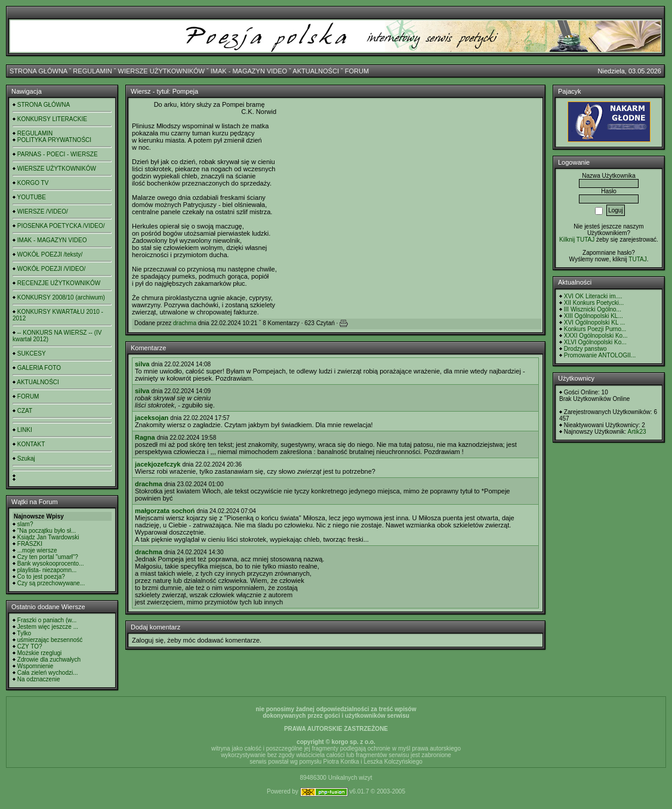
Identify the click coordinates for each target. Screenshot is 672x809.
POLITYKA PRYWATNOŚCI (54, 140)
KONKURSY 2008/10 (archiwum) (61, 297)
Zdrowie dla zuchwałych (49, 660)
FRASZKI (30, 544)
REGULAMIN (92, 71)
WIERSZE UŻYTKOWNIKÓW (161, 71)
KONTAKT (31, 444)
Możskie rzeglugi (39, 653)
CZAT (25, 411)
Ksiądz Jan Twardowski (48, 537)
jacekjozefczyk (158, 464)
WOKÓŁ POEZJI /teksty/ (50, 254)
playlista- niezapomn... (47, 570)
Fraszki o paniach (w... (47, 620)
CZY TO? (30, 646)
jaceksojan (152, 418)
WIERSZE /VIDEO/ (43, 211)
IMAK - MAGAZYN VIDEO (249, 71)
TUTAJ (637, 259)
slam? (25, 524)
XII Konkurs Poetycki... (594, 303)
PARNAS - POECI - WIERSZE (58, 154)
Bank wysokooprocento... (51, 563)
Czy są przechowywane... (51, 583)
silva (142, 364)
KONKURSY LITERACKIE (52, 119)
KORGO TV (33, 183)
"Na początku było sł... (47, 531)
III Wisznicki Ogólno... (593, 309)
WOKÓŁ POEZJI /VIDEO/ (51, 269)
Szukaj (26, 458)
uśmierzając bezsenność (50, 640)
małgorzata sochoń (165, 511)
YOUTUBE (32, 197)
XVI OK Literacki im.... (593, 296)
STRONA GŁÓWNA (38, 71)
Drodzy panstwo (585, 349)
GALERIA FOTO (39, 368)
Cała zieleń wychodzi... (48, 673)
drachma (185, 323)
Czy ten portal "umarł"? (48, 557)
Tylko (24, 633)
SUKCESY (32, 353)
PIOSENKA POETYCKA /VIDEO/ (61, 226)
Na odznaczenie (39, 679)
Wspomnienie (36, 666)
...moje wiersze (37, 550)
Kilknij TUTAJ (577, 240)
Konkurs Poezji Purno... (595, 329)
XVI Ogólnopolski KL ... (594, 322)
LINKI (25, 430)
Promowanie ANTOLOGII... (600, 355)
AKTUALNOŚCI (316, 71)
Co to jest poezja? (41, 577)
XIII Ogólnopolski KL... (594, 316)
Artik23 (636, 432)
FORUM (357, 71)
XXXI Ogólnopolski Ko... (596, 336)
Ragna (145, 437)
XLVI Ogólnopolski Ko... (595, 342)
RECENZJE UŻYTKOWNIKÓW (59, 283)
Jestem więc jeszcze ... (48, 627)
